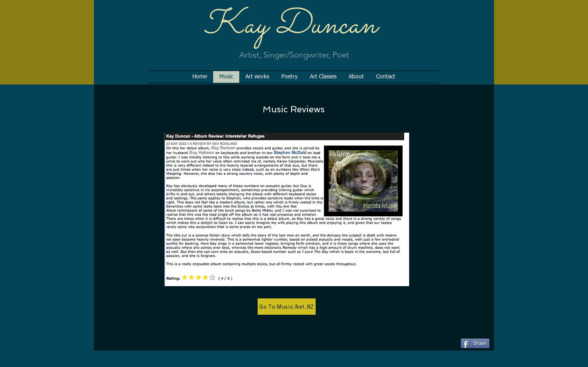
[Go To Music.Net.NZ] (287, 307)
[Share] (475, 343)
